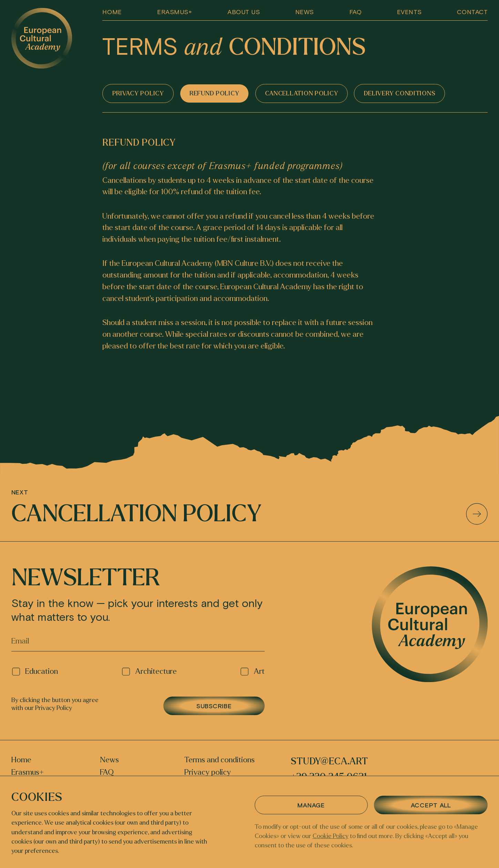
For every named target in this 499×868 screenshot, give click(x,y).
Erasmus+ (175, 12)
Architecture (149, 672)
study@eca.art (329, 761)
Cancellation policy (250, 514)
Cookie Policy (330, 836)
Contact (472, 12)
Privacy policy (208, 772)
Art (252, 672)
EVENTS (409, 12)
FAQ (356, 12)
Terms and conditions (220, 760)
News (305, 12)
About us (244, 12)
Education (35, 672)
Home (112, 12)
